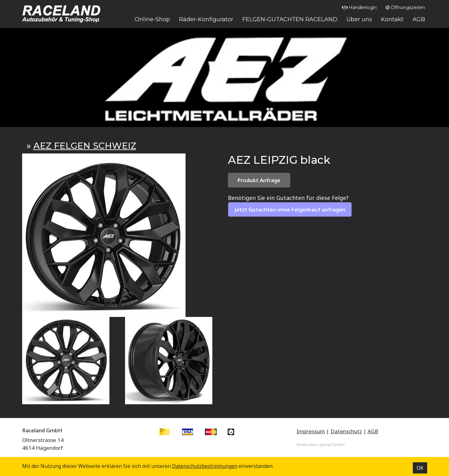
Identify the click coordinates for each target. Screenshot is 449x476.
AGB (373, 431)
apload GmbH (332, 444)
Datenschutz (346, 431)
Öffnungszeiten (405, 7)
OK (420, 468)
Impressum (311, 431)
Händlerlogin (359, 7)
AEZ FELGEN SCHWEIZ (85, 146)
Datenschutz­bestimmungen (205, 466)
